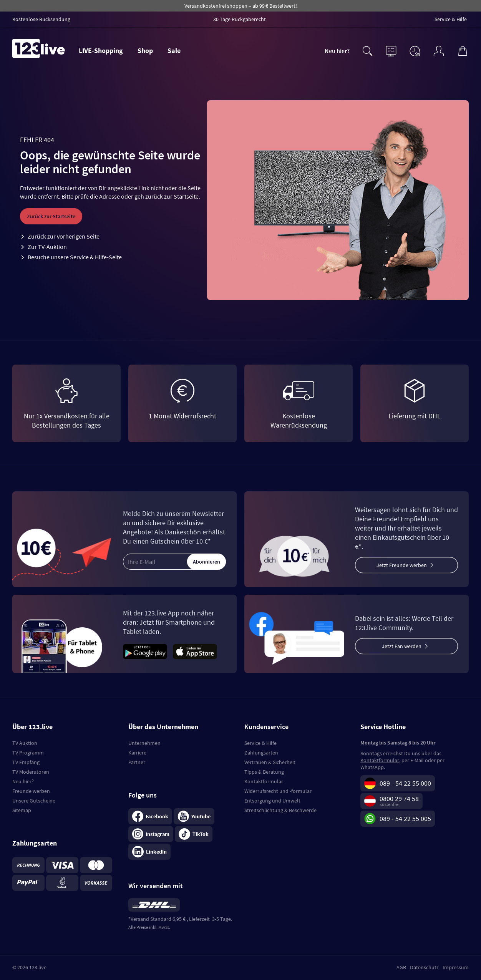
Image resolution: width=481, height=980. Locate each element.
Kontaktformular (264, 781)
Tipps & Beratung (264, 772)
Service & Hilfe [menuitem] (451, 19)
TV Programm (28, 753)
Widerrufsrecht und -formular (278, 791)
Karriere (137, 753)
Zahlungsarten (261, 753)
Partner (137, 762)
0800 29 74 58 (399, 798)
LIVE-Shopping (101, 51)
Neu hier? (337, 51)
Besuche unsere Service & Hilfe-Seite (75, 257)
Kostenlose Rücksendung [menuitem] (41, 19)
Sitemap (22, 810)
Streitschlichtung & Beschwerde (280, 810)
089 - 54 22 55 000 (405, 783)
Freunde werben (31, 791)
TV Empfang (26, 762)
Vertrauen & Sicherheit (270, 762)
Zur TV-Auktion (47, 247)
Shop (145, 51)
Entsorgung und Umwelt (272, 801)
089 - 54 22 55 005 (405, 818)
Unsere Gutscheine (34, 801)
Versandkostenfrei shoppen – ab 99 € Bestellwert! (241, 6)
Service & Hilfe (260, 743)
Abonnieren (206, 562)
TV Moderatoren (31, 772)
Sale (174, 51)
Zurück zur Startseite (51, 216)
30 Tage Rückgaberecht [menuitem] (240, 19)
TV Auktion (25, 743)
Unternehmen (144, 743)
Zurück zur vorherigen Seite (64, 236)
